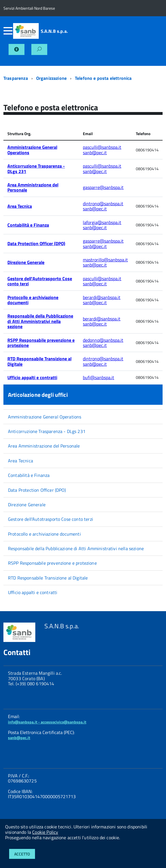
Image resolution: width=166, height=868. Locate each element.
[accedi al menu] (8, 31)
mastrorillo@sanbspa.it (105, 260)
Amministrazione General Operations (32, 150)
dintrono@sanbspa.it (103, 204)
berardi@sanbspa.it (102, 297)
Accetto (22, 854)
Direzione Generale (26, 262)
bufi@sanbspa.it (99, 377)
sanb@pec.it (95, 153)
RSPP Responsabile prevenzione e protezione (41, 343)
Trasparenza (16, 78)
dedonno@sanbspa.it (103, 340)
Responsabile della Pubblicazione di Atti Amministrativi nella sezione (40, 321)
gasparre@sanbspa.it (103, 187)
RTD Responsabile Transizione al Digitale (39, 361)
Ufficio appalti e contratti (32, 377)
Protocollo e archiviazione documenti (33, 300)
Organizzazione (51, 78)
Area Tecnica (20, 206)
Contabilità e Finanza (28, 225)
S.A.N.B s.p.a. (54, 31)
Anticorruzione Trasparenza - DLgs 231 (36, 168)
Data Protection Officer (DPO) (36, 243)
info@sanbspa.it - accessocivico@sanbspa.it (47, 722)
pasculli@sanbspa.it (102, 147)
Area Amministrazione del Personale (33, 187)
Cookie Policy (45, 832)
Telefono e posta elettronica (103, 78)
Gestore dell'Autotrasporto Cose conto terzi (40, 281)
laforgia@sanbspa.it (102, 222)
